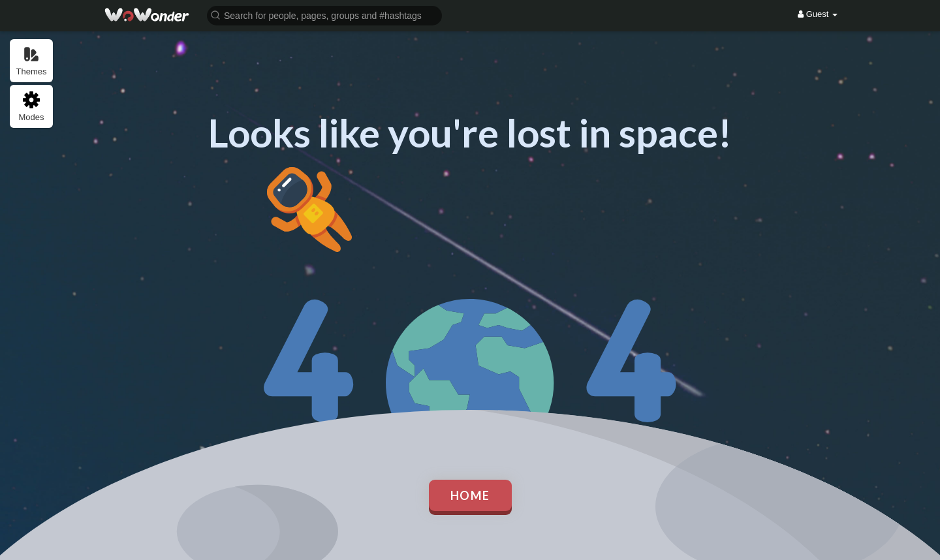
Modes (31, 107)
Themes (32, 61)
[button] (324, 15)
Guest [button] (818, 14)
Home (470, 495)
